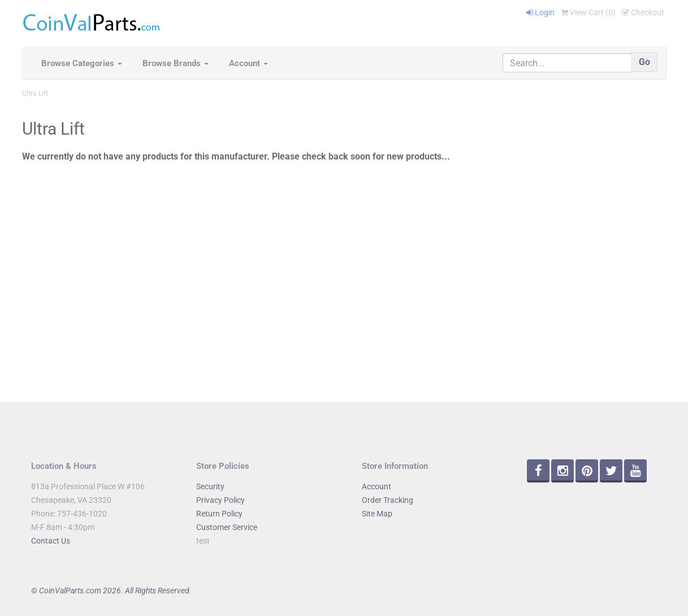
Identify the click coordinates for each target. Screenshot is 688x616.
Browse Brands (176, 63)
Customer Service (227, 527)
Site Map (377, 514)
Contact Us (51, 541)
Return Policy (219, 514)
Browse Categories (82, 63)
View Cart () (588, 12)
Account (248, 63)
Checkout (643, 12)
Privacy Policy (220, 500)
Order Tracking (388, 500)
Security (210, 486)
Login (540, 12)
